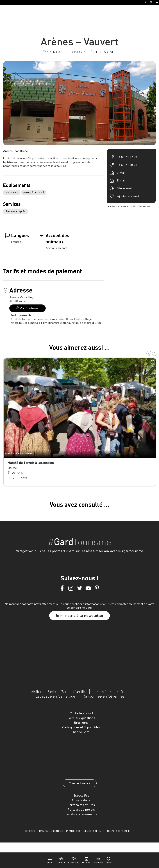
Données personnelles (121, 831)
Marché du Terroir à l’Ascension (31, 463)
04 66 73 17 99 (127, 157)
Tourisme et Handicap (37, 831)
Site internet (125, 188)
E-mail (121, 173)
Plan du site (73, 831)
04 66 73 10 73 (127, 165)
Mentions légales (94, 831)
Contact (58, 831)
